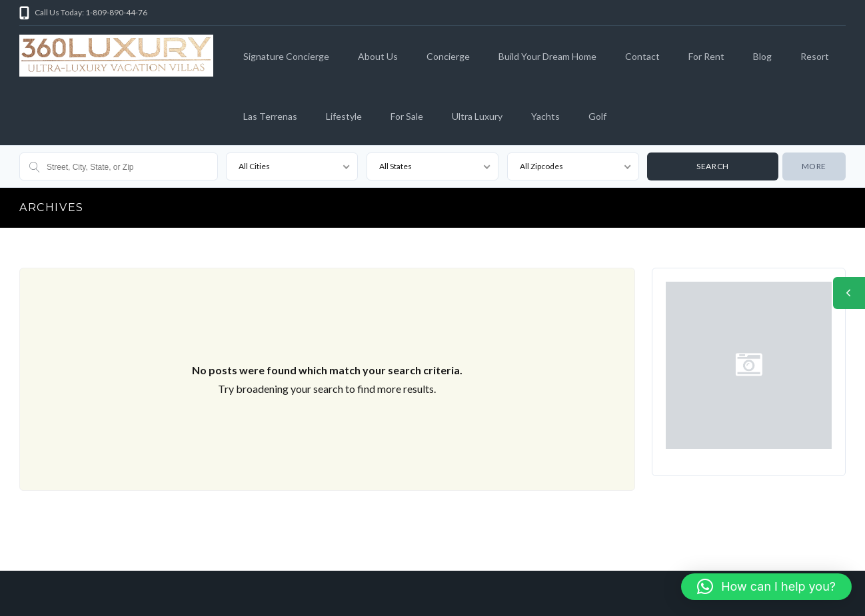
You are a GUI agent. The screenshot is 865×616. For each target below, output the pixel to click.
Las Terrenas (270, 116)
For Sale (407, 116)
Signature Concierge (286, 56)
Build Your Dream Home (547, 56)
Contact (642, 56)
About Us (378, 56)
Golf (597, 116)
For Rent (706, 56)
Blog (762, 56)
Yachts (545, 116)
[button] (766, 587)
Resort (815, 56)
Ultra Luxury (477, 116)
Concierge (448, 56)
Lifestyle (344, 116)
